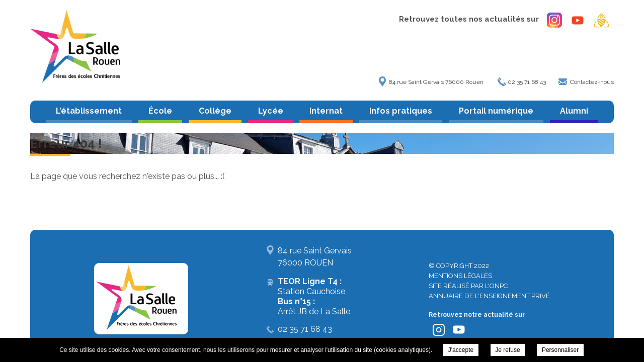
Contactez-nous (592, 82)
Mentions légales (460, 276)
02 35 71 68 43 (527, 82)
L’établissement (89, 111)
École (160, 111)
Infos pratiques (401, 111)
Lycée (271, 111)
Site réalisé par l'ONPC (468, 286)
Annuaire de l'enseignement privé (489, 296)
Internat (326, 111)
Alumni (574, 111)
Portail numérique (496, 111)
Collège (215, 111)
